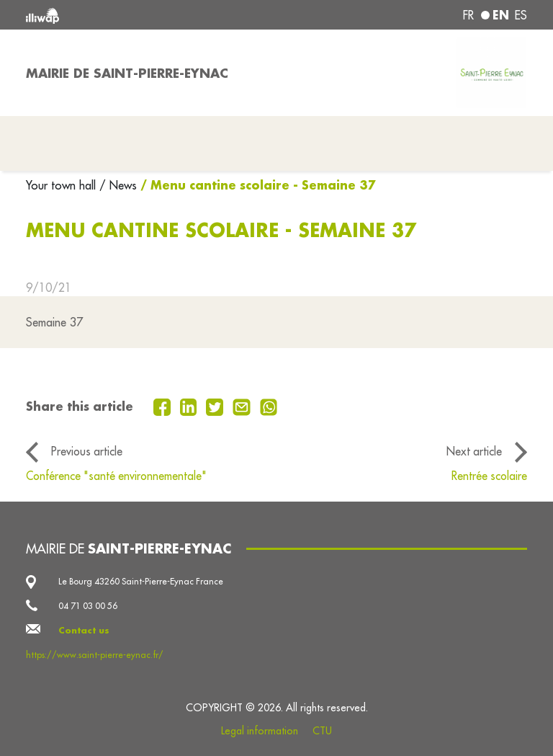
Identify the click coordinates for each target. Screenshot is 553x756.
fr (468, 15)
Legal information (260, 731)
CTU (322, 731)
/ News (118, 185)
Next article (474, 451)
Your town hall (63, 185)
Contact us (84, 630)
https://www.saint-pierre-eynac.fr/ (95, 655)
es (521, 15)
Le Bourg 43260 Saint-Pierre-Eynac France (141, 581)
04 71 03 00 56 (88, 606)
